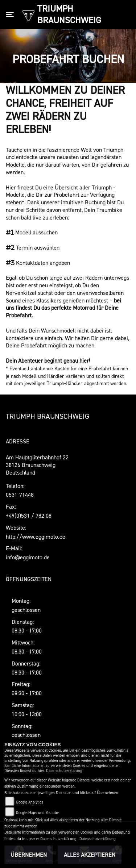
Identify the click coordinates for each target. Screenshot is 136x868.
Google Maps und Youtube (37, 813)
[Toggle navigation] (11, 14)
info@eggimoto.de (28, 557)
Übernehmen (29, 855)
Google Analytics (30, 802)
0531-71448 (20, 494)
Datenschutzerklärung (64, 771)
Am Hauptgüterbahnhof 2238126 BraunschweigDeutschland (37, 465)
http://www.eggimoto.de (36, 537)
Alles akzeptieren (90, 855)
